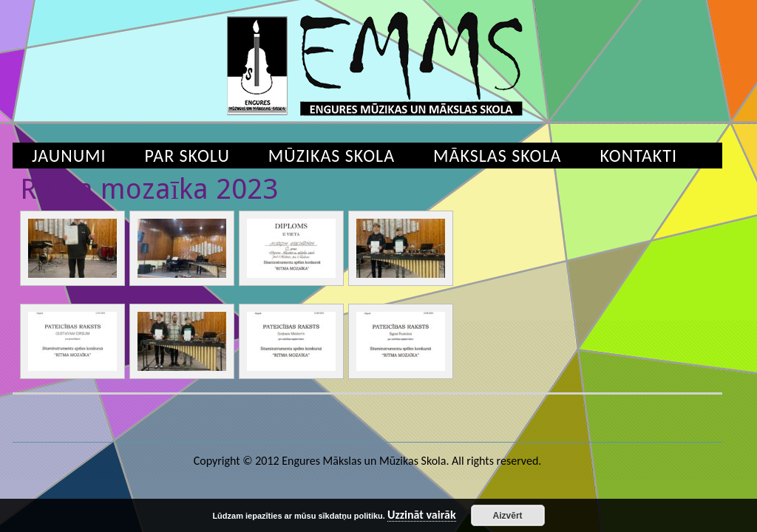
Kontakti (638, 156)
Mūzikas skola (332, 156)
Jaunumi (69, 156)
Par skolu (187, 156)
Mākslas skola (497, 156)
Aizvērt (508, 516)
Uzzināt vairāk (422, 515)
